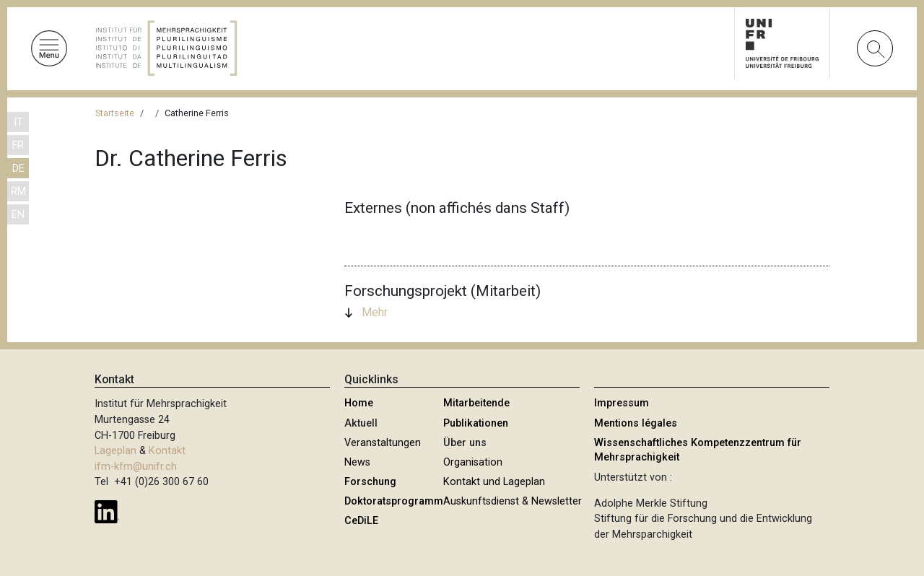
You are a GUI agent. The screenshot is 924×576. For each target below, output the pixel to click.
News (357, 462)
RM (18, 192)
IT (18, 122)
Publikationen (476, 423)
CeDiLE (361, 521)
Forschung (370, 482)
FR (18, 145)
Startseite (115, 113)
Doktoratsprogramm (394, 501)
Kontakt (167, 451)
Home (359, 403)
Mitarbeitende (476, 403)
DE (18, 169)
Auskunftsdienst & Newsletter (513, 501)
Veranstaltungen (383, 443)
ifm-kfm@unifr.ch (136, 467)
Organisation (473, 462)
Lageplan (115, 451)
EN (18, 215)
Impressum (622, 403)
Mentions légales (636, 423)
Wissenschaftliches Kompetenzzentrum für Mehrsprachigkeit (698, 450)
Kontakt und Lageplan (494, 482)
